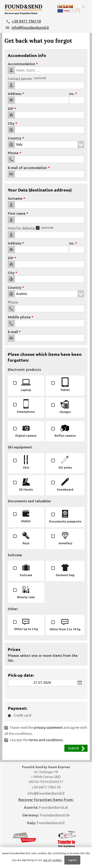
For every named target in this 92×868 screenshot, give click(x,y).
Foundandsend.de (55, 815)
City (11, 123)
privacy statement (48, 727)
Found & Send (24, 6)
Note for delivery (31, 228)
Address (15, 94)
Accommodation (21, 64)
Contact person (27, 78)
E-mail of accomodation (27, 168)
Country (15, 138)
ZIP (11, 109)
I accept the (34, 740)
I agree (72, 860)
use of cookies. (53, 860)
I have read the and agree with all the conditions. (46, 730)
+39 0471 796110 (26, 21)
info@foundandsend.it (30, 27)
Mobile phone (19, 317)
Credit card (20, 715)
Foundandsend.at (53, 807)
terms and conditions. (46, 740)
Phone (13, 153)
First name (17, 213)
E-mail (13, 332)
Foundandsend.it (51, 823)
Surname (15, 198)
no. (72, 94)
